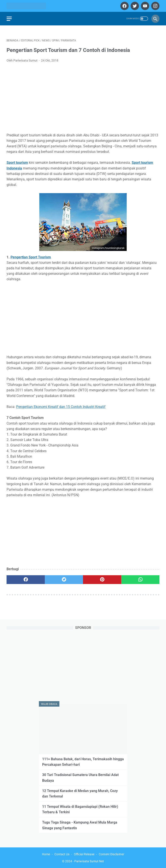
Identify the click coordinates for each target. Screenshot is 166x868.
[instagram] (155, 6)
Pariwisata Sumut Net (89, 861)
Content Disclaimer (112, 854)
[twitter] (134, 6)
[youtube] (144, 6)
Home (46, 854)
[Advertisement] (83, 99)
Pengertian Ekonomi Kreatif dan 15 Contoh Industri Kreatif (61, 407)
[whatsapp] (140, 580)
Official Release (84, 854)
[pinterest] (102, 580)
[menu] (9, 19)
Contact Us (62, 854)
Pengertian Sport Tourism (31, 257)
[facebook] (124, 6)
